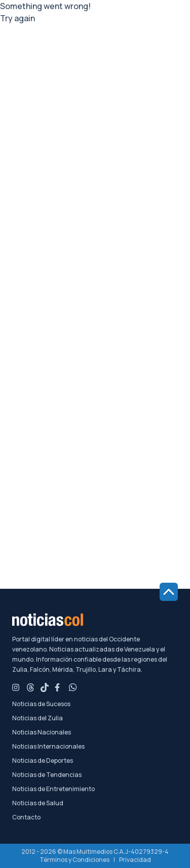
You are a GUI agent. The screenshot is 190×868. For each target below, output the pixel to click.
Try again (17, 18)
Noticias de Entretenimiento (53, 789)
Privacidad (135, 860)
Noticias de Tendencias (47, 775)
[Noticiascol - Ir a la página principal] (95, 620)
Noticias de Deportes (43, 761)
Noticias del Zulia (37, 718)
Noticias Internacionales (48, 747)
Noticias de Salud (38, 803)
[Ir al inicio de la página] (169, 592)
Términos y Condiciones (74, 860)
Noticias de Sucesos (41, 704)
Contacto (26, 817)
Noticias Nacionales (42, 732)
